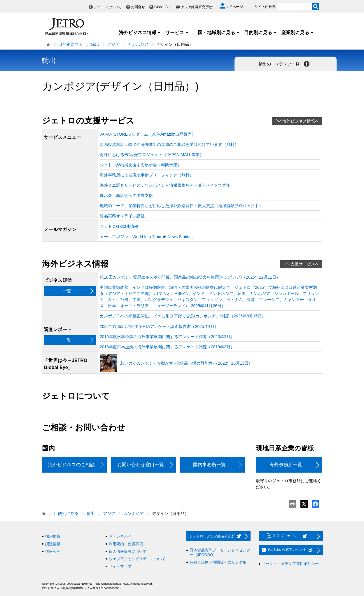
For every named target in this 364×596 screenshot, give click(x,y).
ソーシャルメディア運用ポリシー (290, 564)
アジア (113, 44)
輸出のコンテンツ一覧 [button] (285, 64)
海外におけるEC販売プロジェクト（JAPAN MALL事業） (152, 155)
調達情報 (53, 544)
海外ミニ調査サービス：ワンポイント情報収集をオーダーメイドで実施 (165, 185)
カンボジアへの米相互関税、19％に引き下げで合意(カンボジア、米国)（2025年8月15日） (183, 316)
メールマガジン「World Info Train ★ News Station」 (148, 237)
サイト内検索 (265, 7)
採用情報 (53, 536)
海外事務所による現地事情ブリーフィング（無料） (147, 175)
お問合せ (138, 7)
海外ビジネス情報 (140, 33)
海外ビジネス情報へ (301, 121)
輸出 (95, 44)
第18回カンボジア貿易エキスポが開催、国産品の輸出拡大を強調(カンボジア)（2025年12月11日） (190, 277)
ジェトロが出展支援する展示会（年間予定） (141, 165)
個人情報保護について (128, 552)
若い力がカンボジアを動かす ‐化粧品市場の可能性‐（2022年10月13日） (186, 363)
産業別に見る (297, 33)
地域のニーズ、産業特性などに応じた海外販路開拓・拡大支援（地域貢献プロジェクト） (181, 206)
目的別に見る (260, 33)
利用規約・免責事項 (126, 544)
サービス (177, 33)
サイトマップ (120, 566)
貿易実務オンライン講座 (122, 216)
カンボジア (138, 44)
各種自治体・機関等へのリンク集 (218, 562)
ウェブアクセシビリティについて (137, 559)
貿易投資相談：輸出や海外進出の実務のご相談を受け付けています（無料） (169, 144)
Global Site (163, 7)
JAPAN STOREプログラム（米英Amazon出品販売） (148, 134)
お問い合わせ (120, 536)
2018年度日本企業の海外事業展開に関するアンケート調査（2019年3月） (167, 347)
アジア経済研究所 (197, 7)
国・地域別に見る (219, 33)
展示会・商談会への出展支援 (126, 195)
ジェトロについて (108, 7)
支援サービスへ (305, 264)
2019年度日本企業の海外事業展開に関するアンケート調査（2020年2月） (167, 337)
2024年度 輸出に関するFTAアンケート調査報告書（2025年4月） (159, 326)
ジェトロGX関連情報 (119, 226)
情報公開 (53, 552)
